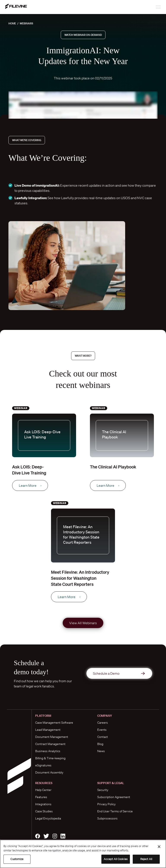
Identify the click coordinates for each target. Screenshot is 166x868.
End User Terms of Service (115, 811)
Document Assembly (49, 772)
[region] (83, 854)
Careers (103, 723)
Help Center (43, 790)
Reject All (146, 859)
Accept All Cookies (116, 859)
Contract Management (50, 744)
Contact (103, 737)
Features (41, 797)
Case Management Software (54, 723)
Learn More (30, 485)
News (101, 751)
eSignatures (43, 765)
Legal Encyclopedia (48, 818)
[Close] (159, 847)
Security (103, 790)
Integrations (43, 804)
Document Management (52, 737)
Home (12, 23)
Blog (100, 744)
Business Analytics (48, 751)
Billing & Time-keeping (50, 758)
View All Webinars (83, 623)
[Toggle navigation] (156, 7)
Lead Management (48, 730)
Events (102, 730)
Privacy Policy (106, 804)
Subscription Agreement (114, 797)
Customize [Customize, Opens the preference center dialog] (17, 859)
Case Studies (44, 811)
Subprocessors (107, 818)
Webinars (26, 23)
